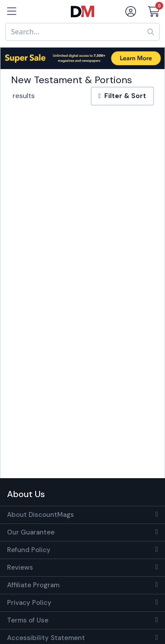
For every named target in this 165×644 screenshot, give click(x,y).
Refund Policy (29, 550)
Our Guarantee (31, 532)
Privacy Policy (29, 603)
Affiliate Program (33, 585)
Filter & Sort (122, 96)
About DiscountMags (40, 515)
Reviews (20, 567)
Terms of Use (28, 620)
